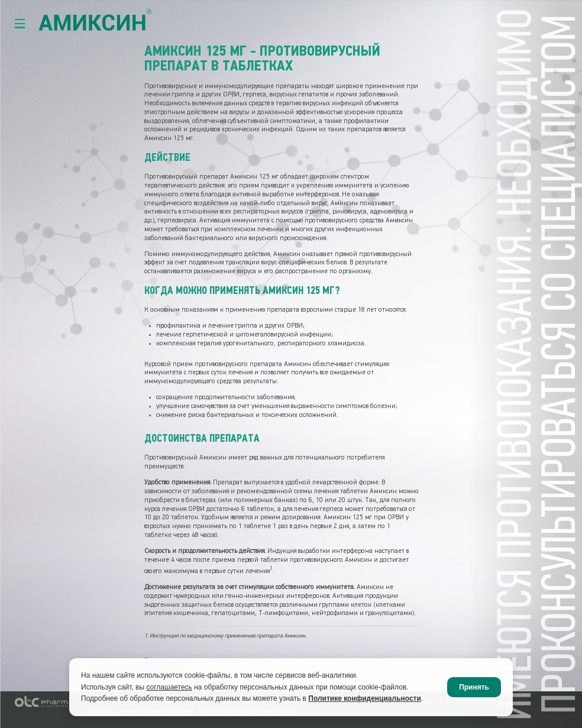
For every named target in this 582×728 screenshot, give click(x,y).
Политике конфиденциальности (365, 698)
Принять (474, 687)
